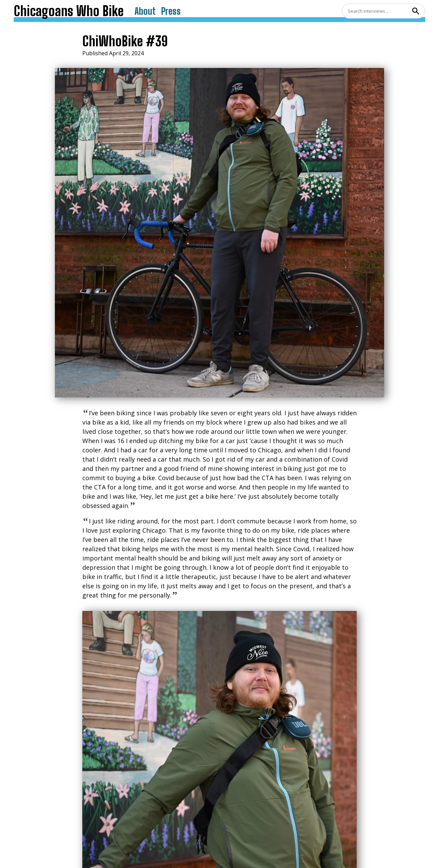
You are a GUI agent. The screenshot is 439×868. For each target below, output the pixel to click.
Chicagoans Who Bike (69, 11)
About (145, 11)
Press (171, 11)
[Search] (376, 11)
